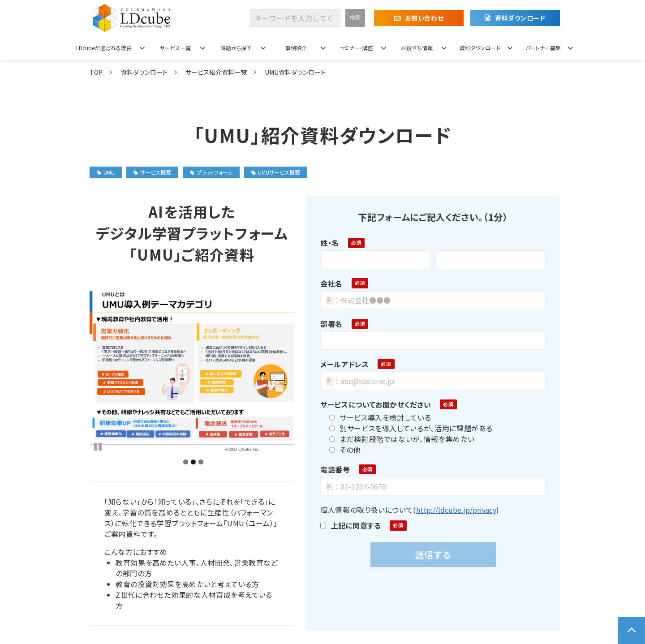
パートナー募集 (543, 48)
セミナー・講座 (357, 48)
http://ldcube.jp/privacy (453, 510)
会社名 (328, 283)
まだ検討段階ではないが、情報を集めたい (399, 439)
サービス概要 (152, 172)
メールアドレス (341, 364)
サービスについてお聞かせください (372, 404)
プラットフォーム (211, 172)
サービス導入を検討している (377, 417)
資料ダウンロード (520, 18)
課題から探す (236, 48)
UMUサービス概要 (276, 172)
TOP (96, 72)
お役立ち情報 (417, 48)
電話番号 (332, 469)
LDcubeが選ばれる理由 (104, 48)
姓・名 (327, 243)
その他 (342, 450)
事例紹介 (296, 48)
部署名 (328, 324)
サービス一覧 (175, 48)
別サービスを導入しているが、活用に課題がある (408, 428)
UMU (106, 172)
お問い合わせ (424, 18)
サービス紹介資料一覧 (216, 72)
